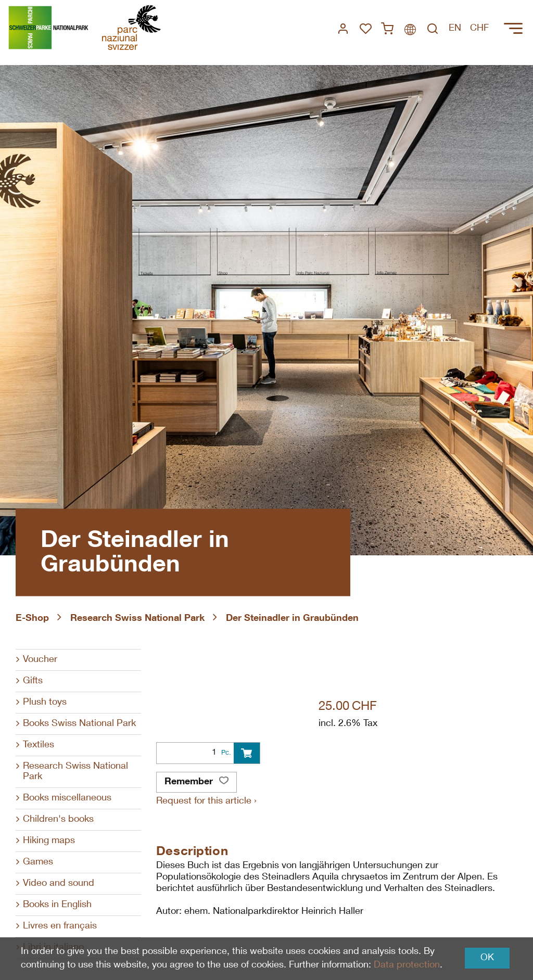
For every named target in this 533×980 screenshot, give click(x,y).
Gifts (33, 681)
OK (487, 958)
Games (38, 862)
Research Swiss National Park (137, 619)
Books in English (57, 905)
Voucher (40, 660)
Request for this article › (206, 801)
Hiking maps (49, 841)
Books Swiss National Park (79, 724)
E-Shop (32, 619)
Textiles (39, 745)
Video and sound (59, 884)
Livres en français (60, 926)
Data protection (407, 965)
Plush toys (45, 703)
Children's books (58, 820)
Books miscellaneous (67, 798)
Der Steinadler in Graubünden (292, 619)
